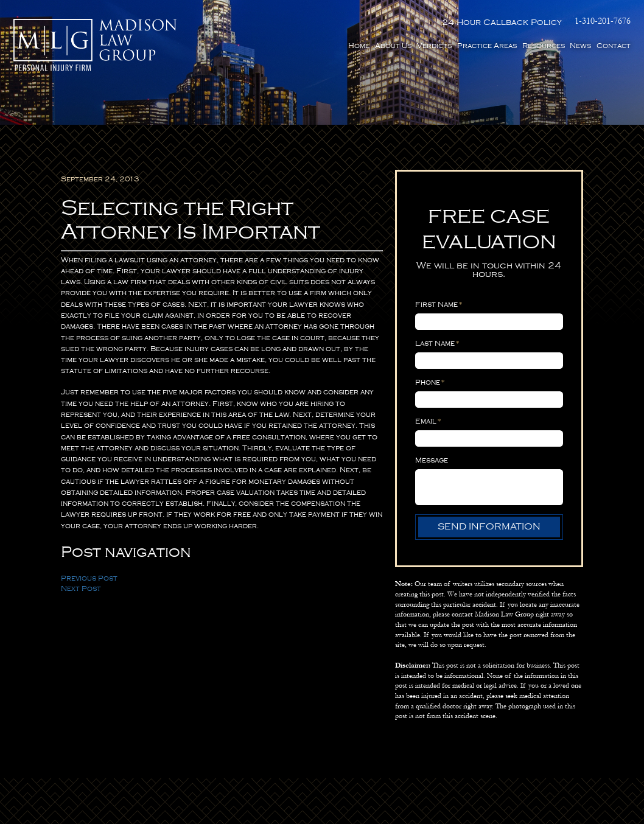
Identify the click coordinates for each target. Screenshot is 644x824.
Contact (614, 46)
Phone (430, 382)
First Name (439, 305)
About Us (393, 46)
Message (432, 460)
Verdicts (434, 46)
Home (359, 46)
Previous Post (89, 578)
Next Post (81, 589)
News (580, 46)
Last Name (437, 344)
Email (428, 421)
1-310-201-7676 (603, 22)
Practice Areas (487, 46)
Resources (544, 46)
